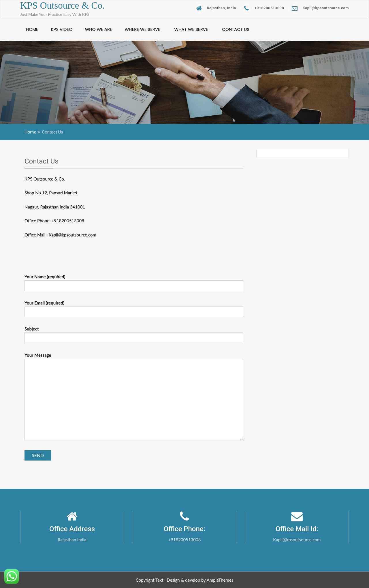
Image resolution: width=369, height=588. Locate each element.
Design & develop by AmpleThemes (200, 580)
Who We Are (99, 29)
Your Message (134, 397)
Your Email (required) (134, 307)
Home (32, 29)
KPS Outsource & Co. (62, 5)
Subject (134, 333)
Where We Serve (142, 29)
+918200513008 (263, 8)
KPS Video (62, 29)
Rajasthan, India (215, 8)
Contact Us (236, 29)
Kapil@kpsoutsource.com (319, 8)
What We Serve (191, 29)
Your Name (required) (134, 281)
